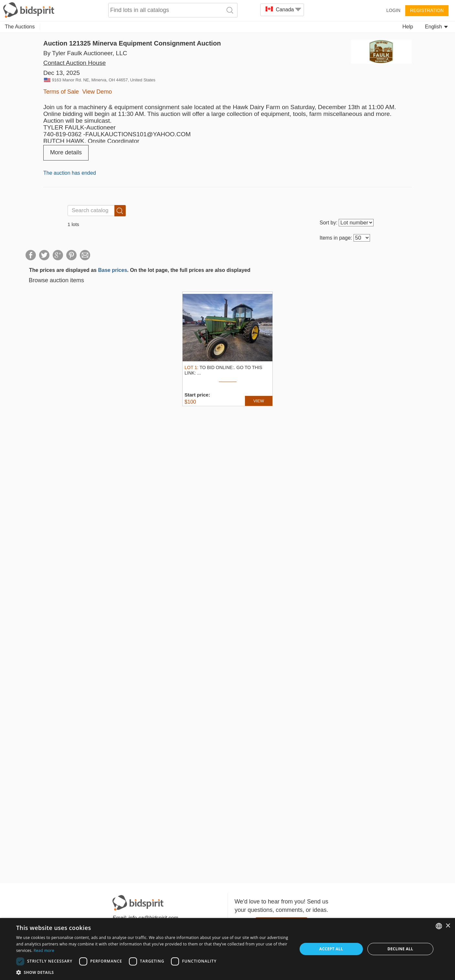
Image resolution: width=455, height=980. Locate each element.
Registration (427, 10)
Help (408, 27)
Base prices (112, 270)
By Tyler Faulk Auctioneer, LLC (85, 53)
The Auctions (20, 27)
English (436, 27)
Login (393, 10)
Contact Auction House (74, 63)
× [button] (448, 926)
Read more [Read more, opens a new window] (44, 950)
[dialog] (228, 949)
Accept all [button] (331, 949)
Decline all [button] (400, 949)
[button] (153, 972)
